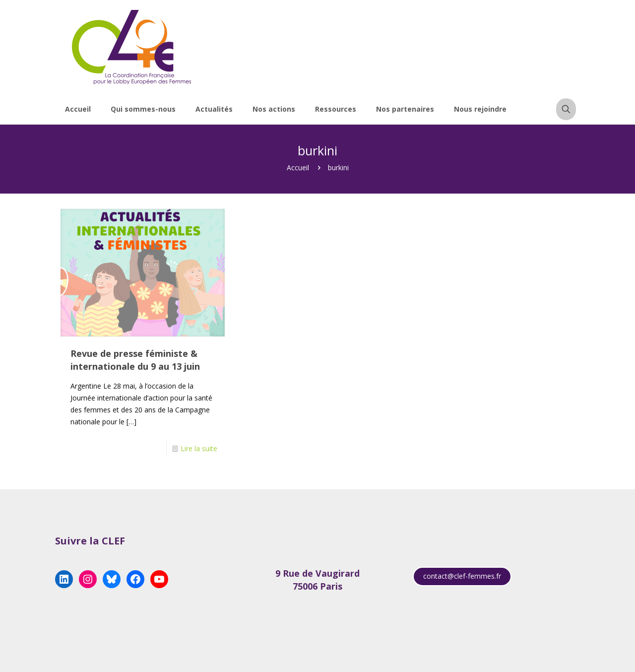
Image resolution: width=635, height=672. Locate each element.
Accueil (298, 168)
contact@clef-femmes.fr (462, 576)
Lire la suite (199, 448)
